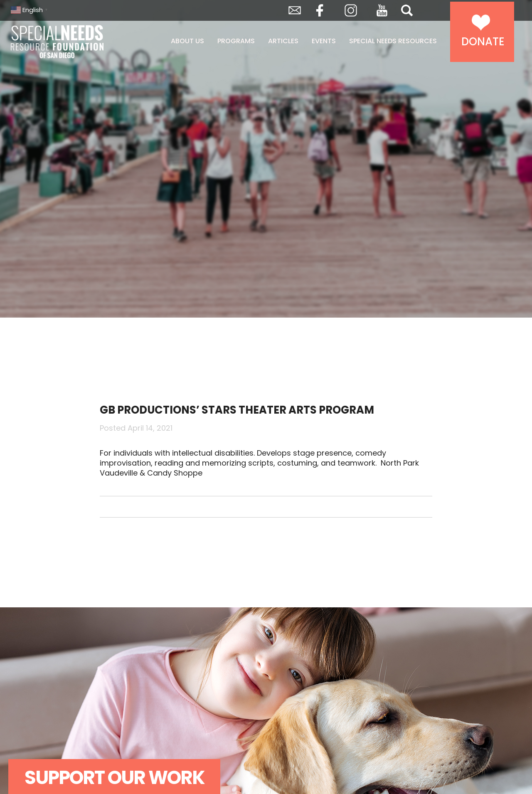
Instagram (351, 10)
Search (407, 10)
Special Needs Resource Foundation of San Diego (78, 42)
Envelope (295, 10)
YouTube (382, 10)
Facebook (320, 10)
